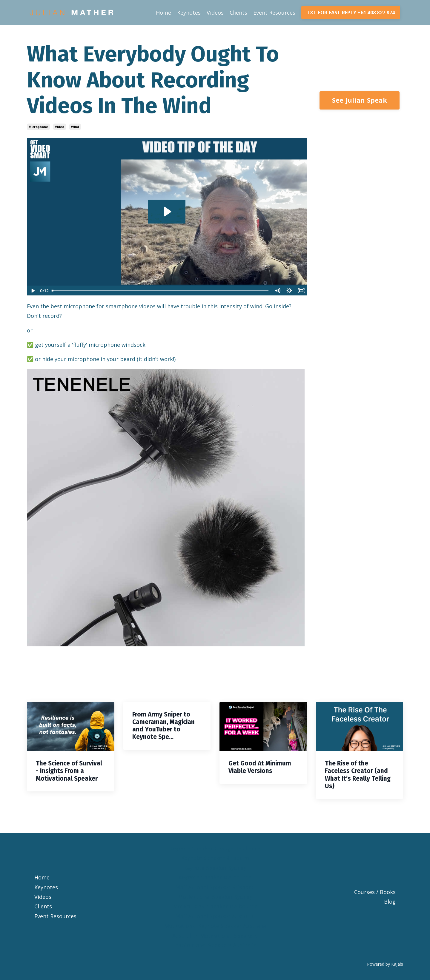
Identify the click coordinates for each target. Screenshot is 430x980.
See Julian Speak (360, 100)
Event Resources (274, 13)
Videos (215, 13)
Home (163, 13)
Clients (238, 13)
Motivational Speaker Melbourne (215, 906)
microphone (38, 127)
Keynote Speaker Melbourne (215, 877)
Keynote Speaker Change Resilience (215, 848)
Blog (390, 902)
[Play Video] (33, 291)
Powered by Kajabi (385, 964)
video (60, 127)
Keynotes (189, 13)
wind (75, 127)
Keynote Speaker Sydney (215, 868)
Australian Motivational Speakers (215, 936)
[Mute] (277, 291)
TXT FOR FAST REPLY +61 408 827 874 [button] (351, 13)
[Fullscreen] (301, 291)
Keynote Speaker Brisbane (215, 858)
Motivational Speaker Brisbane (215, 887)
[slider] (161, 291)
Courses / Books (375, 892)
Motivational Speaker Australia (215, 916)
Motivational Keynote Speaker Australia (215, 926)
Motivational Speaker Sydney (215, 897)
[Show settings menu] (289, 291)
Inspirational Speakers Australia (215, 945)
